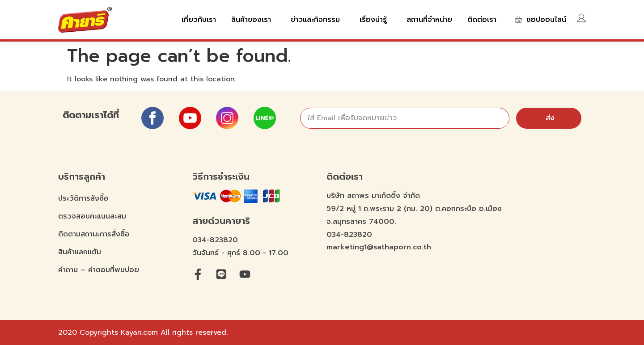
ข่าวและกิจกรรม (318, 20)
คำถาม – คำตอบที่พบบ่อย (99, 270)
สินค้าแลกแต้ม (80, 252)
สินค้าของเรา (253, 20)
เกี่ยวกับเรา (199, 20)
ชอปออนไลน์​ (546, 20)
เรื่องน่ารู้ (375, 20)
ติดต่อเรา (482, 20)
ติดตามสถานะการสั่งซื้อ (94, 234)
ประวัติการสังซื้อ (83, 198)
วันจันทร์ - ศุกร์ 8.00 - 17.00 (240, 253)
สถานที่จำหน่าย (429, 20)
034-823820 (215, 240)
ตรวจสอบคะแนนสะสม (92, 216)
